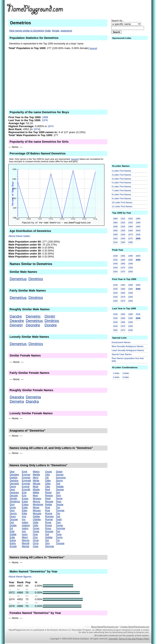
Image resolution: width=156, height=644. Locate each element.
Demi (13, 486)
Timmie (60, 510)
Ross (48, 528)
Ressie (49, 501)
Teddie (60, 486)
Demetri (16, 325)
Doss (13, 516)
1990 (138, 223)
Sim (47, 543)
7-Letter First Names (121, 190)
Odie (36, 522)
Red (48, 489)
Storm (59, 481)
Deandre (17, 321)
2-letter (116, 377)
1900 (115, 235)
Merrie (26, 540)
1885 (115, 223)
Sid (47, 534)
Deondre (33, 325)
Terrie (59, 498)
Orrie (36, 540)
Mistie (36, 489)
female (56, 31)
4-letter (126, 377)
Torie (59, 534)
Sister (59, 472)
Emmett (26, 481)
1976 (45, 120)
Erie (24, 492)
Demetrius (18, 279)
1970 (130, 235)
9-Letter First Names (121, 198)
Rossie (49, 531)
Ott (47, 478)
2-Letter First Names (121, 171)
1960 (130, 227)
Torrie (59, 537)
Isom (25, 534)
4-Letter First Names (121, 179)
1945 (123, 242)
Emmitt (26, 489)
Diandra (32, 401)
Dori (12, 504)
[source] (93, 48)
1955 (130, 223)
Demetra (17, 401)
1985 (138, 219)
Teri (58, 492)
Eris (24, 495)
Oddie (36, 516)
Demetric (33, 316)
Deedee (14, 475)
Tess (58, 501)
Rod (48, 507)
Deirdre (14, 481)
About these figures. (20, 577)
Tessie (60, 504)
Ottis (48, 483)
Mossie (37, 513)
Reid (48, 498)
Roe (48, 510)
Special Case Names (122, 354)
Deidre (13, 478)
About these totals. (19, 236)
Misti (35, 486)
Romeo (49, 516)
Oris (35, 537)
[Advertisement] (118, 9)
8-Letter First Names (121, 194)
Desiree (14, 492)
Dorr (12, 510)
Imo (24, 516)
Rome (49, 513)
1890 (115, 227)
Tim (58, 507)
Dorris (13, 513)
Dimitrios (36, 279)
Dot (12, 522)
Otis (48, 475)
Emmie (26, 483)
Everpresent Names (121, 342)
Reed (48, 492)
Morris (36, 501)
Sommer (61, 478)
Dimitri (50, 316)
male (48, 31)
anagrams (66, 31)
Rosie (49, 525)
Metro (36, 472)
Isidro (25, 528)
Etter (25, 510)
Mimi (36, 478)
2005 (138, 235)
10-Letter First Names (122, 202)
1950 (130, 219)
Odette (37, 519)
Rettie (49, 504)
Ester (25, 501)
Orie (35, 534)
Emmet (26, 478)
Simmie (50, 546)
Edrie (13, 540)
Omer (36, 528)
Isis (24, 531)
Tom (58, 522)
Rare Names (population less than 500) (128, 360)
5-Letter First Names (121, 183)
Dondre (51, 325)
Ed (11, 528)
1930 (123, 231)
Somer (60, 475)
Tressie (60, 543)
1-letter (116, 373)
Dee (12, 472)
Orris (36, 543)
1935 (123, 235)
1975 (130, 239)
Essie (25, 498)
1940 (123, 239)
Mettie (36, 475)
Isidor (25, 522)
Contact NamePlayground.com (135, 627)
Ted (58, 483)
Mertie (25, 546)
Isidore (26, 525)
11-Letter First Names (122, 206)
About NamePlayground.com (105, 627)
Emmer (26, 475)
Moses (37, 510)
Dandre (16, 316)
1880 (115, 219)
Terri (58, 495)
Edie (12, 537)
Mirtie (36, 481)
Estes (25, 504)
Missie (37, 483)
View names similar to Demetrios (27, 31)
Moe (35, 495)
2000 (138, 231)
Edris (13, 543)
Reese (49, 495)
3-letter (126, 373)
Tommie (60, 528)
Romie (49, 519)
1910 (115, 242)
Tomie (59, 525)
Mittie (36, 492)
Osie (35, 546)
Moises (37, 498)
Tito (58, 513)
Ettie (24, 513)
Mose (36, 507)
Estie (25, 507)
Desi (12, 489)
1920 (123, 223)
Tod (58, 516)
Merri (25, 537)
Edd (12, 531)
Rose (48, 522)
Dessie (14, 495)
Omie (36, 531)
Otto (48, 486)
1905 (115, 239)
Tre (58, 540)
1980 (130, 242)
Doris (13, 507)
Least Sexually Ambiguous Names (128, 350)
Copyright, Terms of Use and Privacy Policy (129, 639)
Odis (35, 525)
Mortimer (38, 504)
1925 (123, 227)
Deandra (17, 397)
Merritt (26, 543)
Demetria (33, 397)
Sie (47, 540)
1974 (51, 126)
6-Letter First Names (121, 187)
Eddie (13, 534)
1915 (123, 219)
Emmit (26, 486)
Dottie (13, 525)
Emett (13, 546)
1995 (138, 227)
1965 (130, 231)
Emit (24, 472)
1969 (45, 117)
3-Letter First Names (121, 175)
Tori (58, 531)
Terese (60, 489)
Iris (24, 519)
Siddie (49, 537)
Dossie (14, 519)
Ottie (48, 481)
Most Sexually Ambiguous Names (128, 346)
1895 (115, 231)
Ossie (49, 472)
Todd (59, 519)
